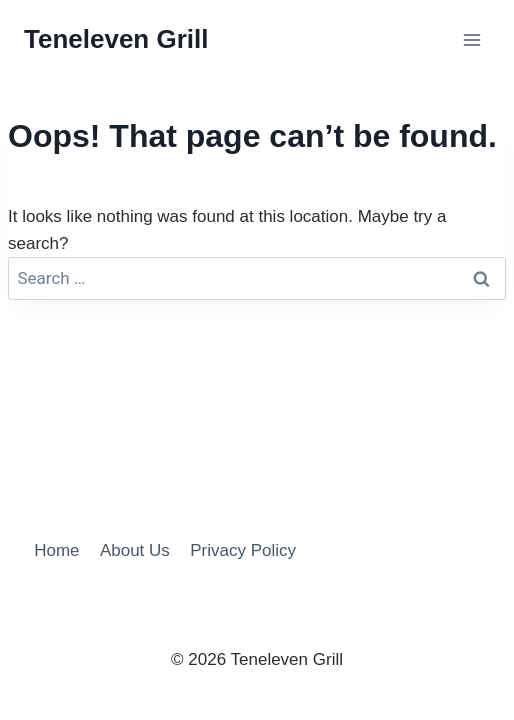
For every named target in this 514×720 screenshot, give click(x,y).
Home (56, 550)
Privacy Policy (243, 550)
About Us (135, 550)
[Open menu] (471, 39)
